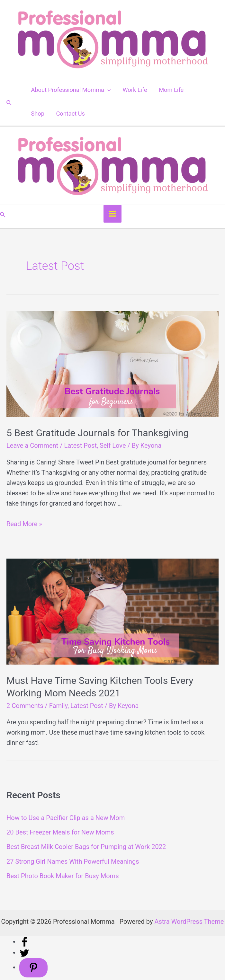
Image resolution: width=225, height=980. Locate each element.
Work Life (135, 90)
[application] (108, 90)
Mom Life (171, 90)
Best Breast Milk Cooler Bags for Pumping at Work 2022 (86, 847)
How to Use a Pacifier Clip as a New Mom (66, 818)
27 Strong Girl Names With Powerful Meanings (73, 861)
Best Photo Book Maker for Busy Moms (63, 876)
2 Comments (25, 706)
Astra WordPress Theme (189, 922)
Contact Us (70, 114)
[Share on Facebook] (24, 941)
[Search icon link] (9, 102)
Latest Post (80, 446)
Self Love (113, 446)
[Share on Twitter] (24, 952)
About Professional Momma (71, 90)
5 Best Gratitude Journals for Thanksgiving (98, 433)
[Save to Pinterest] (33, 968)
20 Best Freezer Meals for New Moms (60, 832)
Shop (38, 114)
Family (58, 706)
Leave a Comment (32, 446)
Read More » (24, 524)
